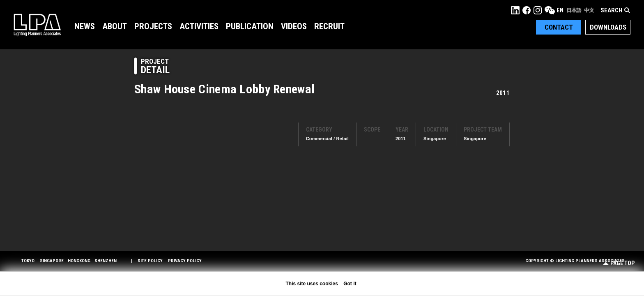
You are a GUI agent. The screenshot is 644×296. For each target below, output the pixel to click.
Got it (350, 284)
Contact (559, 27)
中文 (589, 10)
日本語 (574, 10)
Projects (153, 26)
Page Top (619, 263)
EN (560, 10)
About (115, 26)
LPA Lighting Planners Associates (37, 25)
